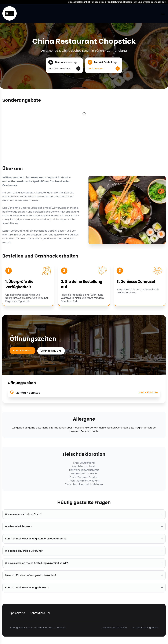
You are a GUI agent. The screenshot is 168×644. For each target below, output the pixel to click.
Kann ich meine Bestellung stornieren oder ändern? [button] (84, 539)
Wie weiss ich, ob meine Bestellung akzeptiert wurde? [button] (84, 563)
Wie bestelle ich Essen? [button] (84, 526)
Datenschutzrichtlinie (114, 628)
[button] (64, 65)
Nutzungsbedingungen (145, 628)
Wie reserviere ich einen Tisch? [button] (84, 514)
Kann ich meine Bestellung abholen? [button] (84, 588)
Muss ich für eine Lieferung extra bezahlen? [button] (84, 575)
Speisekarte (17, 613)
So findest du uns (51, 351)
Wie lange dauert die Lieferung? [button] (84, 551)
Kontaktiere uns (22, 351)
